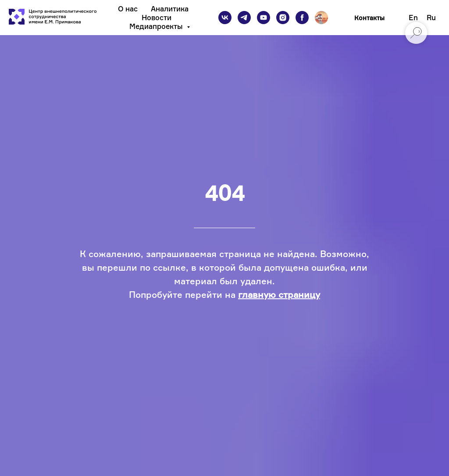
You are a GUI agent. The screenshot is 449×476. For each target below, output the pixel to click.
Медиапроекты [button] (157, 26)
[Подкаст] (321, 18)
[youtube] (264, 18)
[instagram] (283, 18)
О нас (128, 9)
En (413, 18)
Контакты (369, 18)
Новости (157, 18)
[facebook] (302, 18)
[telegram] (244, 18)
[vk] (225, 18)
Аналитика (170, 9)
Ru (431, 18)
